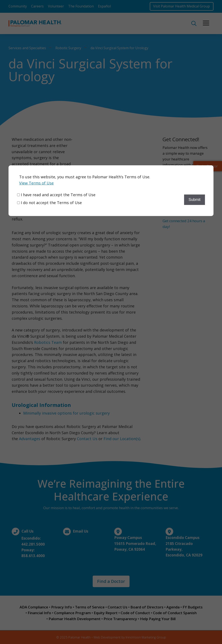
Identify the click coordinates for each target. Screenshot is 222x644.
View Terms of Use (36, 183)
